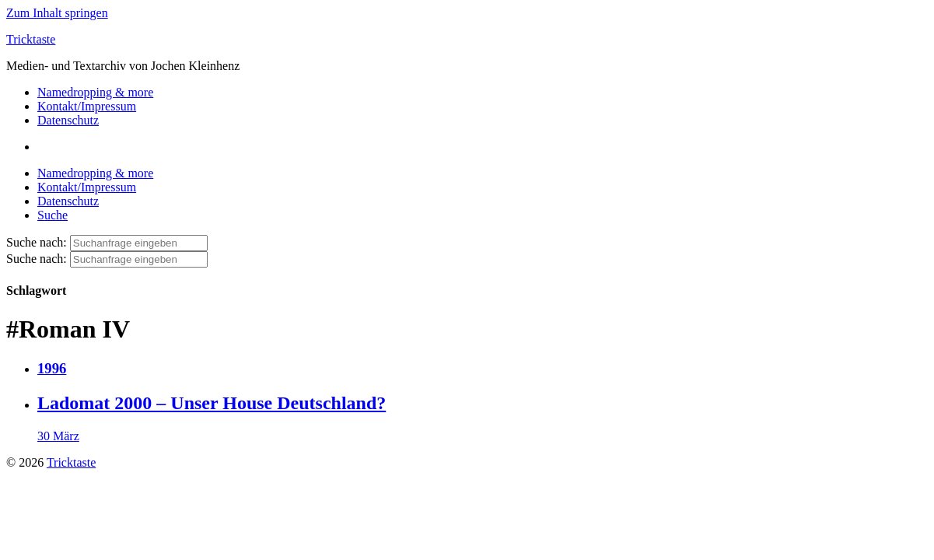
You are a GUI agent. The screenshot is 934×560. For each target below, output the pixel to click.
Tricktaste (31, 39)
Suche (52, 215)
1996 (52, 368)
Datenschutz (68, 120)
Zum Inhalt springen (57, 13)
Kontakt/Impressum (87, 106)
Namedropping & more (95, 92)
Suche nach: (37, 242)
